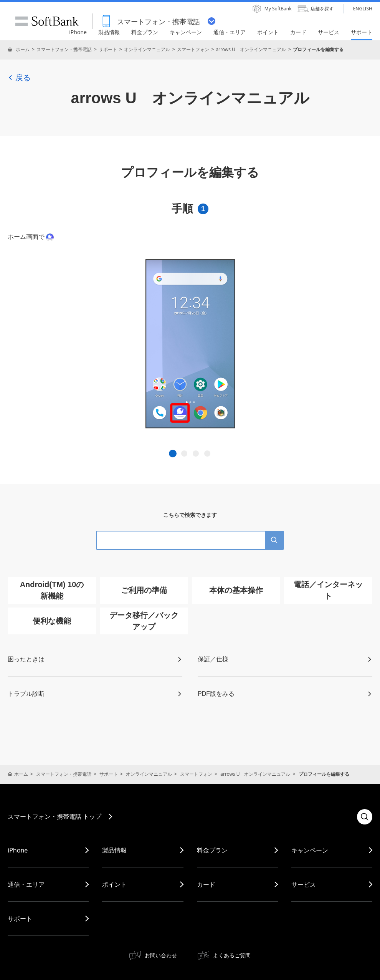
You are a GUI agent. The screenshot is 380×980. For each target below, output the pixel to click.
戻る (19, 78)
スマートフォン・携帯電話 (64, 49)
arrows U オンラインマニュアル (251, 49)
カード (206, 884)
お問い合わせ (161, 955)
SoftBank (47, 21)
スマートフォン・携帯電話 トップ (55, 816)
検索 (365, 817)
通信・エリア (26, 884)
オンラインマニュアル (147, 49)
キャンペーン (310, 850)
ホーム (23, 49)
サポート (108, 49)
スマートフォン (193, 49)
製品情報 (114, 850)
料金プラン (212, 850)
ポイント (114, 884)
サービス (304, 884)
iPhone (18, 850)
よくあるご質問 (232, 955)
